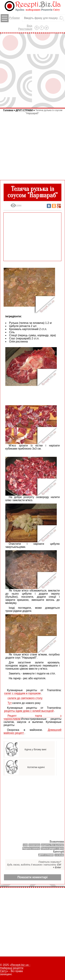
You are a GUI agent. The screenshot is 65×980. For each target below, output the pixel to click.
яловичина (34, 845)
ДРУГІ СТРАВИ (24, 110)
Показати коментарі (32, 877)
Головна (8, 110)
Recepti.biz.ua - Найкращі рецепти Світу (15, 968)
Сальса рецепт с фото (52, 848)
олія (25, 845)
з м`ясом (59, 855)
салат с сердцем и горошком (22, 693)
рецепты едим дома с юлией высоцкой (29, 711)
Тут (10, 703)
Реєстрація (25, 29)
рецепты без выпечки (52, 845)
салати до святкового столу (25, 698)
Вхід (29, 26)
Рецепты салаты (31, 848)
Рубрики (10, 18)
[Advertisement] (32, 70)
